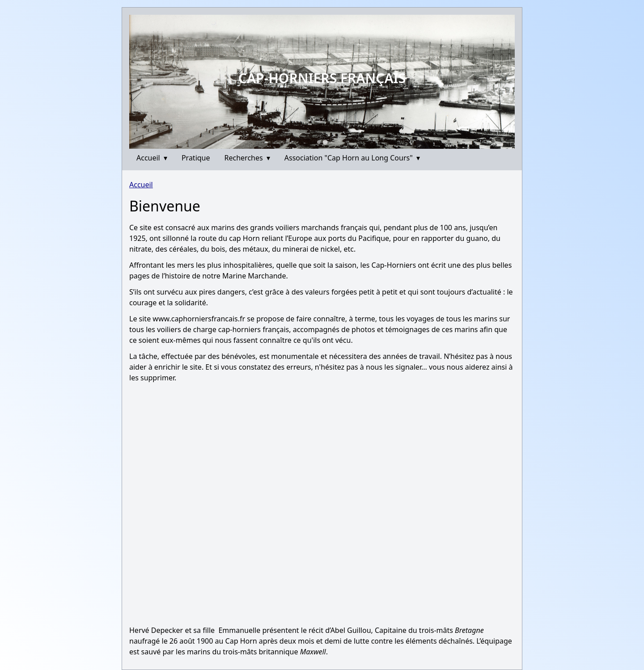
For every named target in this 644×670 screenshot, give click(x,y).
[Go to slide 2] (325, 142)
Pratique (196, 158)
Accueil (152, 158)
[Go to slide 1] (319, 142)
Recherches (247, 158)
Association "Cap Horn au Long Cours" (352, 158)
